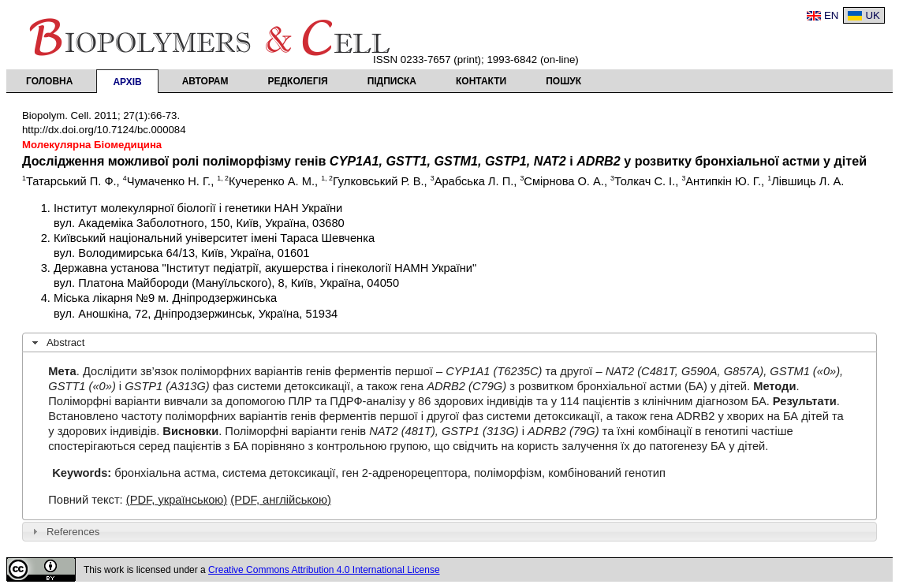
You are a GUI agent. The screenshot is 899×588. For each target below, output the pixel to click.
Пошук (563, 81)
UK (873, 15)
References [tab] (64, 531)
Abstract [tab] (57, 343)
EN (832, 15)
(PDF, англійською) (281, 500)
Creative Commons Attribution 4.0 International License (324, 570)
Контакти (481, 81)
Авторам (205, 81)
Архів (127, 82)
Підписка (392, 81)
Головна (49, 81)
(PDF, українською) (177, 500)
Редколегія (298, 81)
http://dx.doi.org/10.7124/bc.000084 (104, 130)
